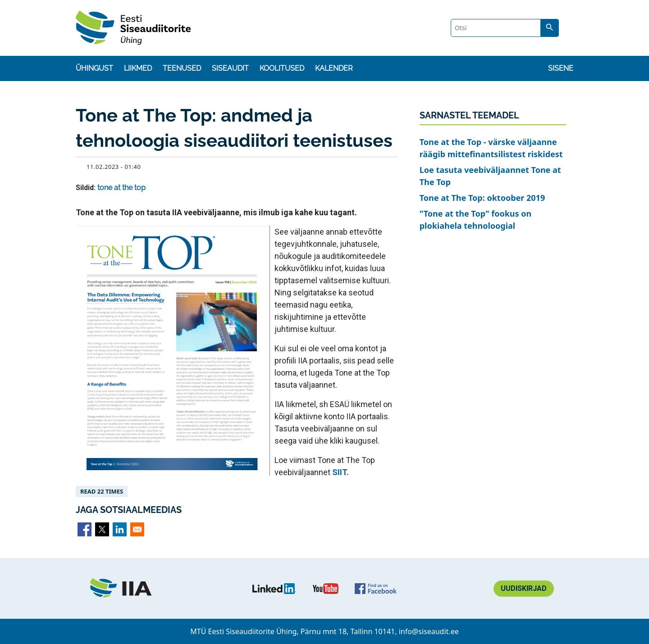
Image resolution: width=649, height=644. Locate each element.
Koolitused (282, 68)
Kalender (334, 68)
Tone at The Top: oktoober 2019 (482, 198)
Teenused (182, 68)
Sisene (561, 68)
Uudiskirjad (524, 588)
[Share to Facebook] (85, 529)
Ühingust (94, 68)
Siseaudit (230, 68)
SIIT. (340, 472)
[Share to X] (102, 529)
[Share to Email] (137, 529)
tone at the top (121, 188)
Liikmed (138, 68)
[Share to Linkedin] (120, 529)
